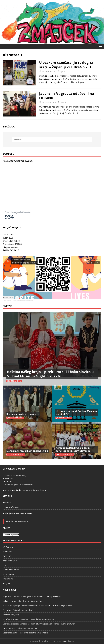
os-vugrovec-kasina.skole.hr (34, 490)
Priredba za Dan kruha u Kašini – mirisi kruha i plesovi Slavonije (74, 449)
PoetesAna (8, 552)
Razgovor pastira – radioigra (23, 414)
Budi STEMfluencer (11, 570)
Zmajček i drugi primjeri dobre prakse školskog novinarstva (28, 619)
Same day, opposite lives (25, 301)
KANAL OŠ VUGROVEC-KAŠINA (18, 161)
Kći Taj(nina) (8, 547)
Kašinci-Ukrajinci (10, 561)
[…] (87, 82)
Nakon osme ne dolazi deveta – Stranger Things (24, 601)
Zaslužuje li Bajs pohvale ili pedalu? (18, 610)
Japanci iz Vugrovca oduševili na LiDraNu (67, 96)
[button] (100, 46)
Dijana (62, 71)
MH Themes (69, 641)
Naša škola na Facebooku (17, 514)
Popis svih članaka (11, 507)
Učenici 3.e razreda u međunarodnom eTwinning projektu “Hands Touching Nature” (39, 624)
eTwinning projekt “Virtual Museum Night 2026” (76, 413)
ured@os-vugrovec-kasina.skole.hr (18, 484)
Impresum (7, 503)
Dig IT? (6, 565)
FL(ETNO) (8, 306)
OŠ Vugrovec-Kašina (9, 301)
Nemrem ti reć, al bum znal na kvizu (27, 451)
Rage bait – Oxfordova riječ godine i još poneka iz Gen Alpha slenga (32, 597)
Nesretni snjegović (11, 615)
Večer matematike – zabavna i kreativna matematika (26, 633)
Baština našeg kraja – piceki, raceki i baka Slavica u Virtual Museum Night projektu (50, 374)
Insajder (6, 583)
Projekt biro (8, 579)
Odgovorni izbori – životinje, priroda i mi (20, 628)
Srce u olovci (8, 574)
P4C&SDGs (8, 556)
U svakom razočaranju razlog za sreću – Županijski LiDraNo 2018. (67, 65)
